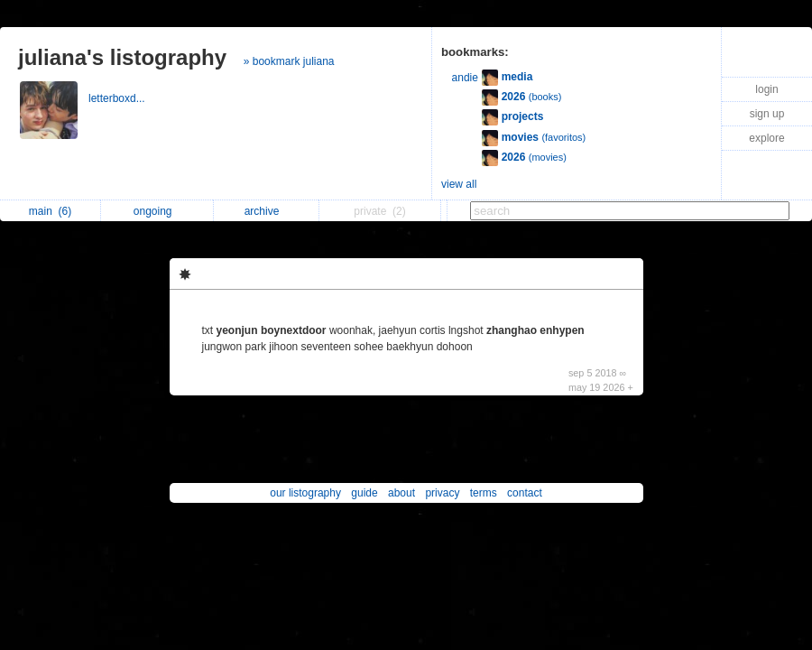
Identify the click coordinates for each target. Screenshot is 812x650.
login (766, 89)
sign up (767, 114)
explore (766, 138)
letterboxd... (118, 98)
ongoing (157, 211)
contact (525, 493)
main (50, 211)
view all (459, 184)
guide (364, 493)
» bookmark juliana (289, 61)
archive (267, 211)
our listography (305, 493)
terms (484, 493)
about (401, 493)
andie (465, 78)
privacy (442, 493)
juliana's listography (122, 57)
